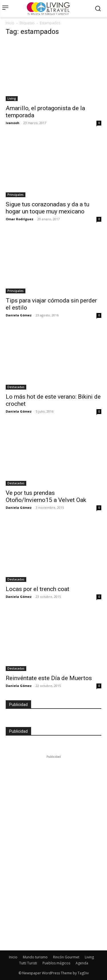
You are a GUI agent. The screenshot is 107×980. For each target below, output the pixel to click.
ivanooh (13, 123)
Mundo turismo (35, 957)
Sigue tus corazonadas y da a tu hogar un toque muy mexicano (48, 208)
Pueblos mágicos (56, 963)
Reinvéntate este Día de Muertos (49, 678)
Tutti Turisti (28, 963)
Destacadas (16, 387)
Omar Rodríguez (20, 219)
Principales (16, 195)
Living (12, 98)
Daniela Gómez (19, 315)
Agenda (82, 963)
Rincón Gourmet (66, 957)
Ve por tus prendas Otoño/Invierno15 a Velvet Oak (46, 496)
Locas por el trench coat (38, 589)
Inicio (10, 23)
